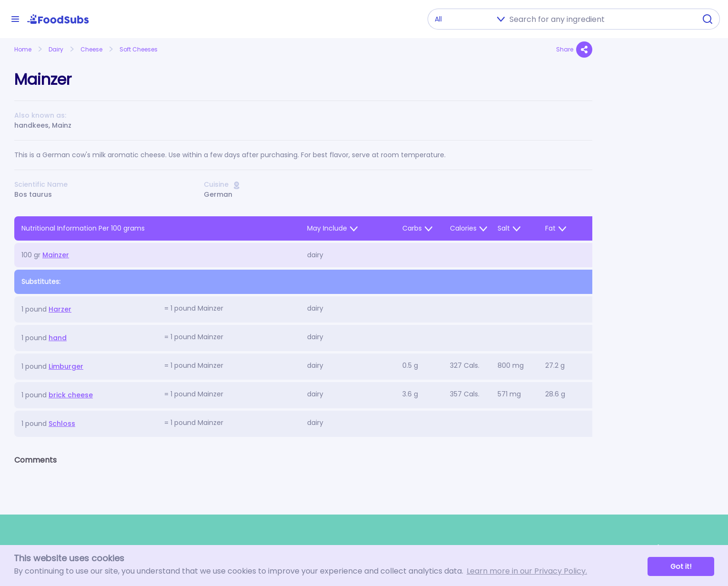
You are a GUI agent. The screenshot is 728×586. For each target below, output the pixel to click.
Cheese (91, 49)
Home (23, 49)
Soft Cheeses (139, 49)
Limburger (66, 366)
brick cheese (71, 395)
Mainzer (56, 255)
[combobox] (600, 19)
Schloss (62, 424)
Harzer (60, 309)
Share (574, 50)
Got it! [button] (681, 566)
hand (58, 338)
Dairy (56, 49)
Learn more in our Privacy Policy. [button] (527, 571)
